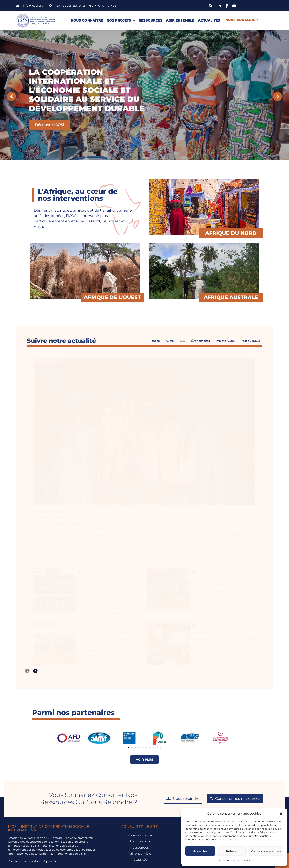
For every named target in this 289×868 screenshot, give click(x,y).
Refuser (232, 851)
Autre (170, 341)
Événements (200, 341)
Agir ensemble (180, 20)
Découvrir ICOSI (50, 125)
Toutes (155, 341)
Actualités (209, 20)
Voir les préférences (266, 851)
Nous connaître (87, 20)
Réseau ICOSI (250, 341)
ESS (183, 341)
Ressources (151, 20)
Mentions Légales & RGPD (234, 860)
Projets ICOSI (225, 341)
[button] (281, 814)
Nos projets (121, 20)
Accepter (200, 851)
